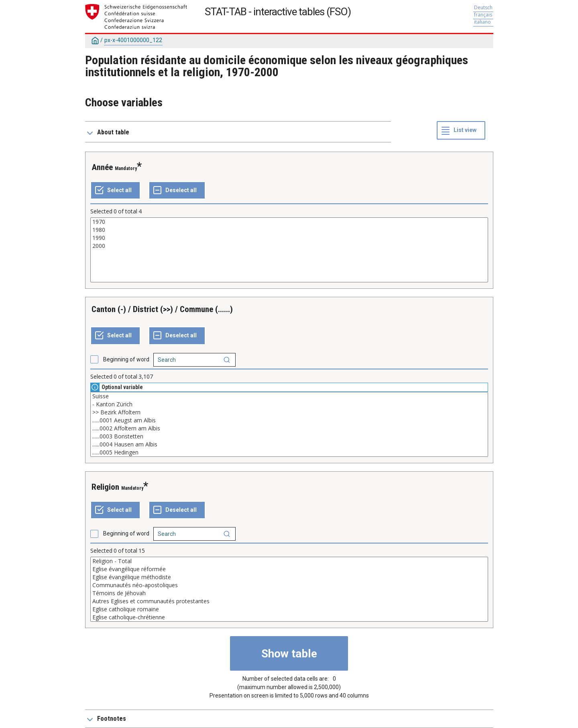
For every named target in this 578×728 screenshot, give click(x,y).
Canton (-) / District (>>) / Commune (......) (162, 309)
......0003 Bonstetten (289, 436)
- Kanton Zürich (289, 404)
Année (102, 167)
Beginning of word (126, 359)
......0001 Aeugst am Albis (289, 420)
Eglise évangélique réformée (289, 569)
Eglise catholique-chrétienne (289, 617)
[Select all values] (115, 191)
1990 (289, 238)
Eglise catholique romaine (289, 609)
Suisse (289, 396)
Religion (105, 487)
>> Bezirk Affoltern (289, 412)
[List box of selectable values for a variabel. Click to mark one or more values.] (289, 250)
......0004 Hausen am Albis (289, 444)
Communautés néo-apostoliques (289, 585)
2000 (289, 246)
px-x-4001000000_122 (133, 40)
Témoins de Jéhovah (289, 593)
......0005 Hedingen (289, 452)
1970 (289, 222)
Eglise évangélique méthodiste (289, 577)
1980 (289, 230)
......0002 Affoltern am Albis (289, 428)
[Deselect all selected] (177, 191)
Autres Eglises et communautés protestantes (289, 601)
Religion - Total (289, 561)
